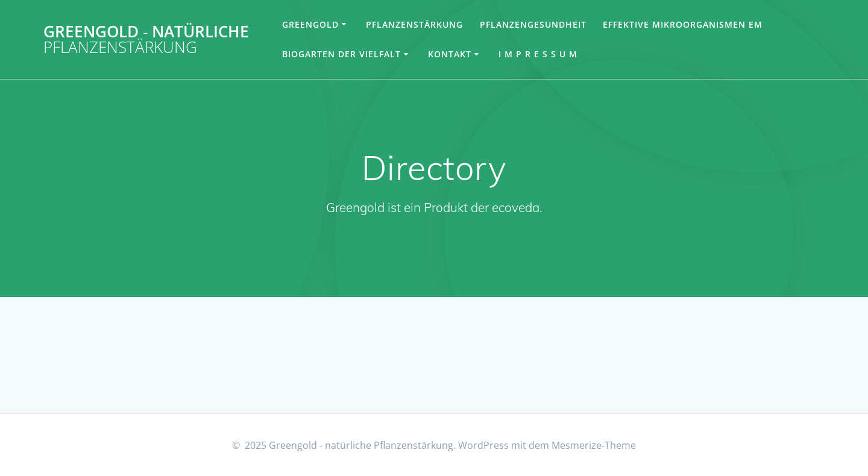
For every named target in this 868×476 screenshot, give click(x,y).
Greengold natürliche (146, 39)
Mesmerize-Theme (594, 445)
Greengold (310, 24)
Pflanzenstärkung (414, 24)
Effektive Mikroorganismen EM (683, 24)
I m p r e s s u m (538, 54)
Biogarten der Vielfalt (341, 54)
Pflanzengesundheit (533, 24)
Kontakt (450, 54)
